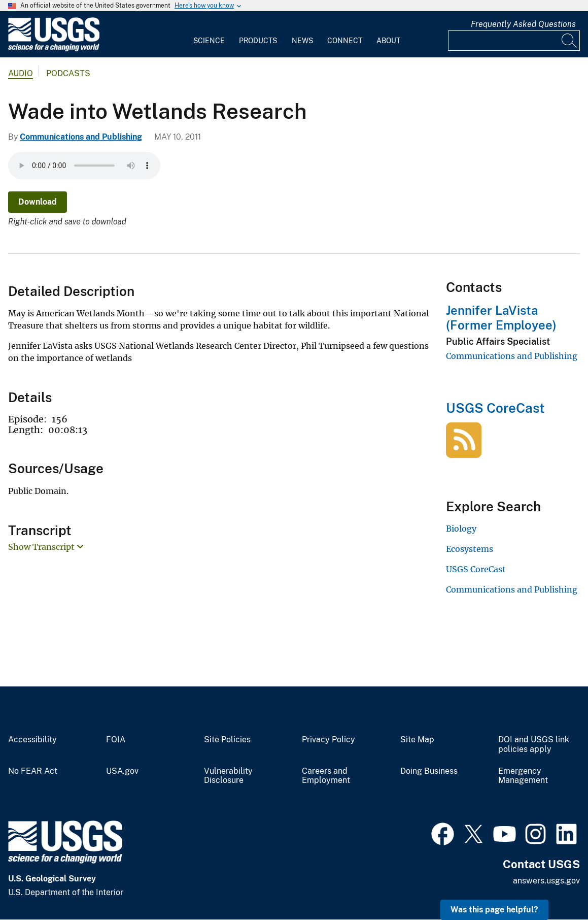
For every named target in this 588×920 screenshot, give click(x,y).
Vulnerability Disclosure (228, 776)
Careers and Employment (326, 776)
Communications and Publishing (81, 137)
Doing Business (429, 771)
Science (209, 41)
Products (258, 41)
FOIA (116, 740)
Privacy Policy (328, 740)
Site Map (417, 740)
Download (38, 202)
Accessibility (32, 740)
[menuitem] (209, 35)
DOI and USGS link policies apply (534, 745)
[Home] (54, 49)
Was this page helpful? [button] (494, 910)
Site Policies (227, 740)
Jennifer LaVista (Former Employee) (501, 318)
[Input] (514, 41)
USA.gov (122, 771)
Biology (461, 529)
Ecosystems (470, 549)
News (302, 41)
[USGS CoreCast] (464, 452)
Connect (345, 41)
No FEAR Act (33, 771)
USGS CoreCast (495, 408)
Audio (21, 73)
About (388, 41)
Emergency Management (523, 776)
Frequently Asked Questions (523, 24)
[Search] (570, 41)
